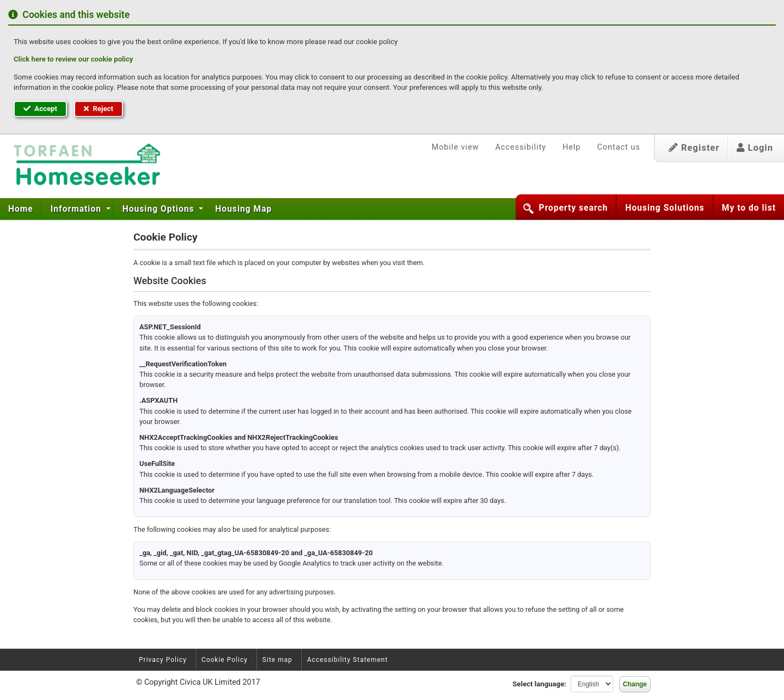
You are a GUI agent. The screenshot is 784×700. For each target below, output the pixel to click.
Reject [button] (99, 109)
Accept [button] (40, 109)
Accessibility (521, 147)
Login (755, 148)
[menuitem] (21, 209)
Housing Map (243, 209)
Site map (277, 660)
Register (694, 148)
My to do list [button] (749, 208)
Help (571, 147)
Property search (574, 208)
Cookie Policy (225, 660)
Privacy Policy (163, 660)
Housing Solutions (664, 208)
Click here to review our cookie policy (73, 59)
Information (77, 209)
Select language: (539, 684)
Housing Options (160, 209)
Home (21, 209)
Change (635, 684)
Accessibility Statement (347, 660)
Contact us (619, 147)
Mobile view (455, 147)
